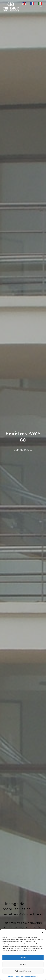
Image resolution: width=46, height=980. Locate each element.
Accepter (23, 958)
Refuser (23, 964)
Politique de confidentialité (30, 977)
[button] (42, 932)
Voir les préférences (23, 971)
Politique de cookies (14, 977)
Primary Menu (41, 7)
